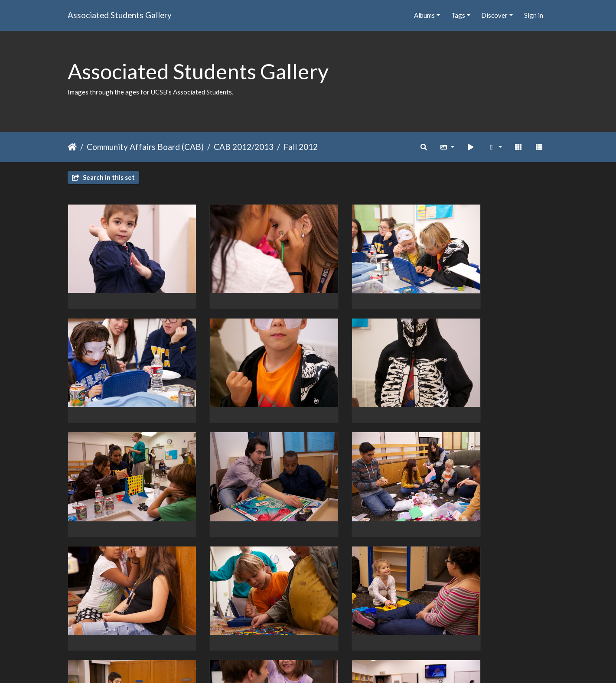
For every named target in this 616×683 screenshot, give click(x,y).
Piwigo (326, 665)
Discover (494, 15)
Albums (424, 15)
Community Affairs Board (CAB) (145, 147)
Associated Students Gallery (120, 15)
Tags (458, 15)
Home (72, 147)
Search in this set (103, 177)
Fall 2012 (301, 147)
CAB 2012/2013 (244, 147)
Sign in (534, 15)
